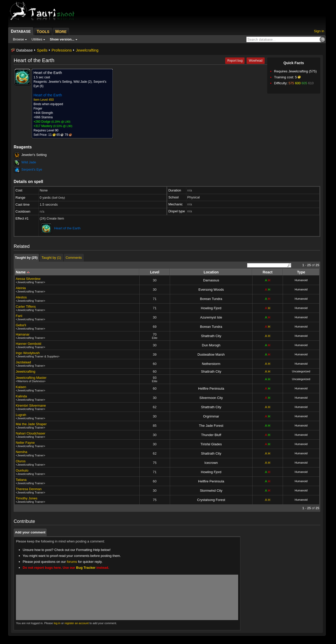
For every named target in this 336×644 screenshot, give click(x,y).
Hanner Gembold (28, 344)
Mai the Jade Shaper (31, 424)
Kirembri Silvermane (31, 405)
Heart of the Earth (67, 228)
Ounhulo (22, 470)
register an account (77, 623)
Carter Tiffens (26, 307)
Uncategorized (301, 371)
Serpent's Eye (32, 169)
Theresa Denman (29, 489)
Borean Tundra (211, 299)
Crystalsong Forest (211, 500)
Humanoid (301, 280)
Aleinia (21, 288)
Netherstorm (211, 364)
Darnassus (211, 280)
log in (57, 623)
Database (24, 50)
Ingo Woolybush (28, 353)
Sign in (319, 31)
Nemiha (22, 452)
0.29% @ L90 (61, 122)
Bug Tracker (86, 568)
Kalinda (21, 396)
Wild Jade (29, 162)
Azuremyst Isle (211, 317)
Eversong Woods (211, 290)
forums (72, 562)
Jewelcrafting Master (31, 378)
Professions (62, 50)
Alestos (21, 297)
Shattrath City (211, 336)
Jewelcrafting (87, 50)
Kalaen (21, 387)
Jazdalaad (23, 362)
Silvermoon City (211, 398)
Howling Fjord (211, 308)
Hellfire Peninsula (211, 388)
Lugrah (21, 415)
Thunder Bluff (211, 435)
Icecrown (211, 463)
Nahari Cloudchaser (31, 433)
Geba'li (21, 325)
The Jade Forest (211, 426)
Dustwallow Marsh (211, 354)
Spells (42, 50)
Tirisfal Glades (211, 444)
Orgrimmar (211, 416)
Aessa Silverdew (28, 279)
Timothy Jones (27, 498)
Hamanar (23, 334)
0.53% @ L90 (63, 126)
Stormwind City (211, 491)
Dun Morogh (211, 345)
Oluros (21, 461)
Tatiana (21, 480)
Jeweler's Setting (34, 155)
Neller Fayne (25, 443)
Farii (19, 316)
